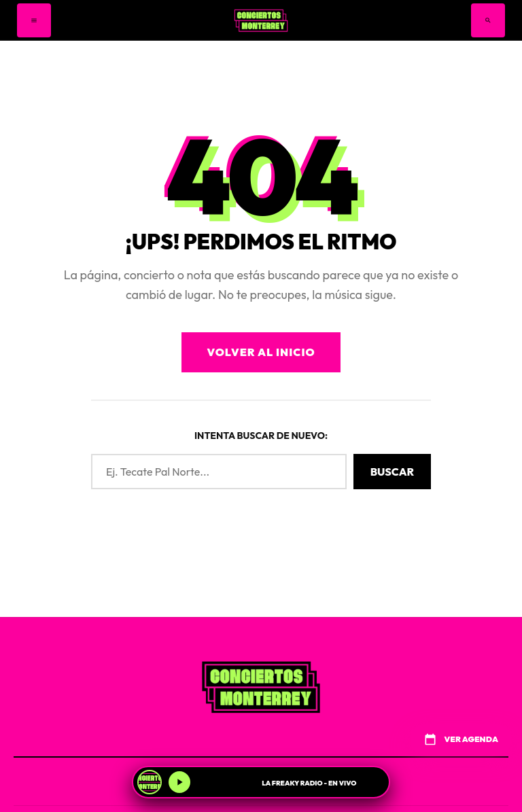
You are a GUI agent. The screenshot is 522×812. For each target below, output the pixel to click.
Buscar (392, 472)
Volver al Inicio (261, 352)
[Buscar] (488, 20)
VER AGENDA (461, 739)
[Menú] (34, 20)
